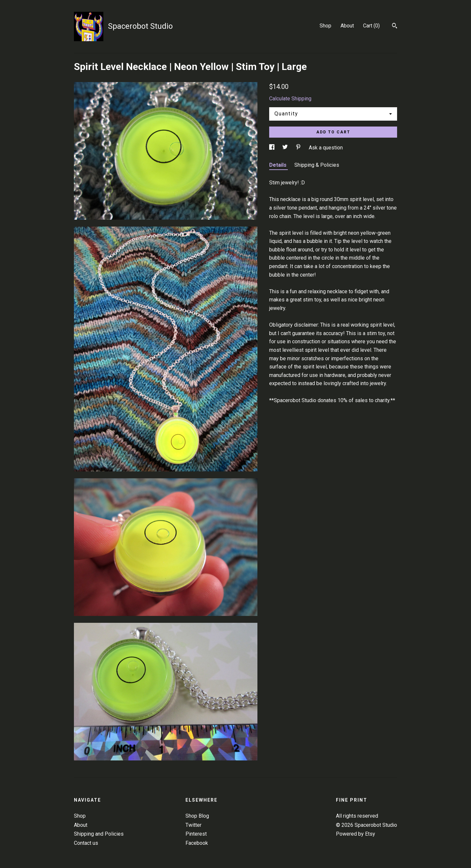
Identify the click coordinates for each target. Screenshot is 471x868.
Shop (325, 26)
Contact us (86, 843)
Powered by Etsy (356, 834)
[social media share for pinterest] (299, 148)
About (347, 26)
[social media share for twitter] (286, 148)
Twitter (193, 825)
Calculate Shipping (290, 99)
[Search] (395, 26)
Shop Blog (197, 816)
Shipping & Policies (317, 165)
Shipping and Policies (99, 834)
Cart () (371, 26)
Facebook (197, 843)
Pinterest (196, 834)
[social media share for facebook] (272, 148)
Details (279, 165)
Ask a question (326, 148)
